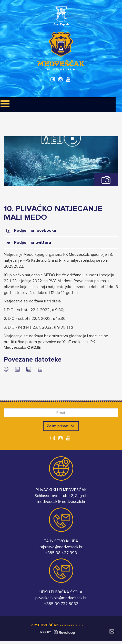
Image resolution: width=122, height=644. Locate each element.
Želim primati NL (61, 426)
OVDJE (34, 347)
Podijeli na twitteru (33, 242)
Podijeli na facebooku (35, 230)
